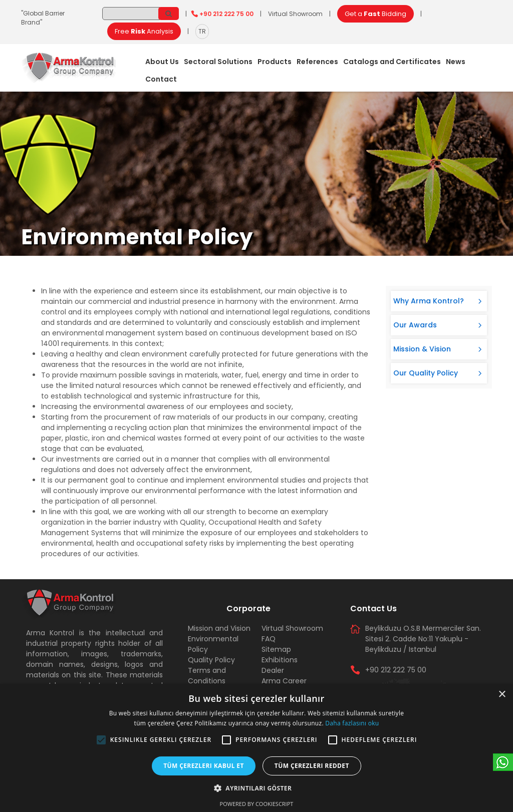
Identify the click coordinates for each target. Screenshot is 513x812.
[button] (101, 740)
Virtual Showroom (295, 14)
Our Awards (415, 325)
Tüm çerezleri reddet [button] (312, 766)
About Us (162, 62)
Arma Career (284, 681)
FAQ (269, 639)
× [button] (502, 695)
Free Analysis (144, 31)
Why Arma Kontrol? (429, 301)
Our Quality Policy (426, 373)
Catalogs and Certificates (392, 62)
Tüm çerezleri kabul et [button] (204, 766)
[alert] (256, 748)
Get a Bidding (375, 14)
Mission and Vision (219, 628)
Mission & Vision (422, 349)
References (317, 62)
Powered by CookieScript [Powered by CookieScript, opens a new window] (257, 804)
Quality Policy (211, 660)
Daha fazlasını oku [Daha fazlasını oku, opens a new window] (352, 723)
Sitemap (276, 649)
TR (202, 31)
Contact (161, 79)
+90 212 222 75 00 (226, 14)
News (456, 62)
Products (275, 62)
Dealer (273, 670)
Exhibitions (280, 660)
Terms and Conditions (207, 676)
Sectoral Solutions (218, 62)
